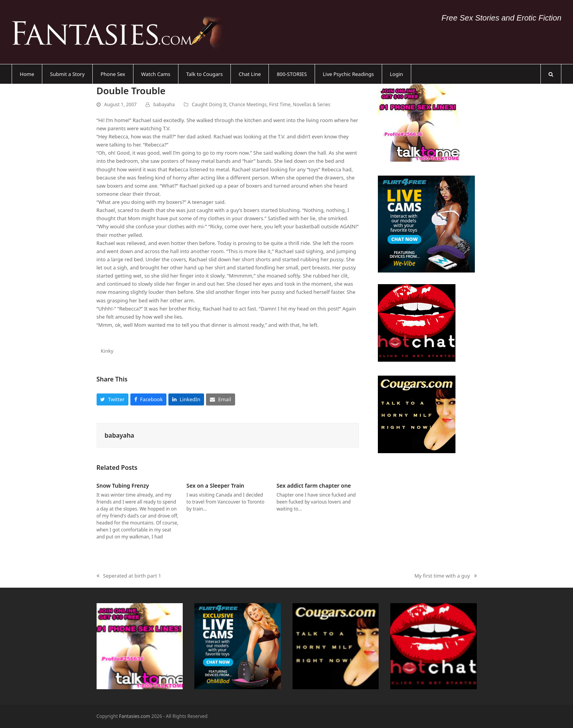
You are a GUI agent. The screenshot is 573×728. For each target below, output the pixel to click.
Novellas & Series (312, 104)
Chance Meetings (248, 104)
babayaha (164, 104)
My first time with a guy (445, 576)
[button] (551, 74)
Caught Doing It (209, 104)
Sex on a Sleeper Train (216, 486)
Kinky (107, 351)
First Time (280, 104)
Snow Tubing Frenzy (123, 486)
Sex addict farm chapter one (314, 486)
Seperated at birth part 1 (129, 576)
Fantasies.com (135, 716)
